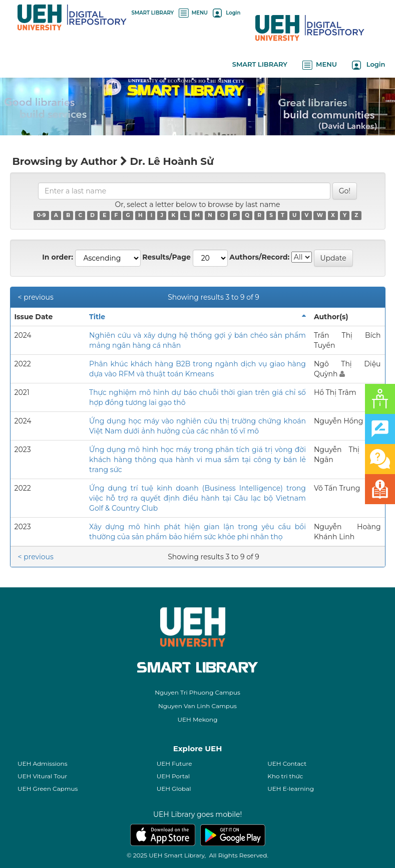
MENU (193, 13)
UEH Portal (173, 776)
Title (97, 317)
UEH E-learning (291, 789)
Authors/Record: (259, 257)
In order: (58, 257)
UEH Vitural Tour (42, 776)
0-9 (42, 215)
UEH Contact (287, 764)
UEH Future (174, 764)
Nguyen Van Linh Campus (197, 706)
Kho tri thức (285, 776)
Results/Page (166, 257)
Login (227, 13)
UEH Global (174, 789)
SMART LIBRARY (153, 13)
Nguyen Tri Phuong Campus (197, 692)
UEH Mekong (198, 719)
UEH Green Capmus (48, 789)
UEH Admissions (43, 764)
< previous (36, 297)
